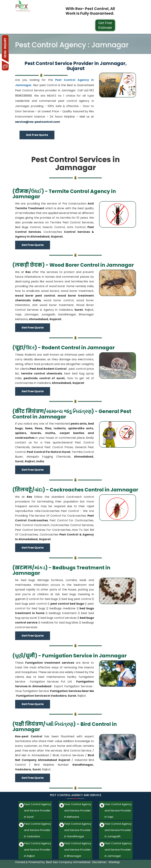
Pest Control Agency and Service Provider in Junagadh (118, 830)
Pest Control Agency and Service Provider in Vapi (118, 810)
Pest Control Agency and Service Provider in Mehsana (78, 810)
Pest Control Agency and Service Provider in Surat (37, 810)
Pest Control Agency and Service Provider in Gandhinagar (78, 830)
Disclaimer (99, 862)
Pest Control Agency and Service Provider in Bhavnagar (78, 850)
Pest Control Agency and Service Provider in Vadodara (37, 830)
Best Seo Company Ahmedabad (68, 862)
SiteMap (114, 862)
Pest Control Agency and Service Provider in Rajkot (37, 850)
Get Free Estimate (105, 25)
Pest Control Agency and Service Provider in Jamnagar (118, 850)
